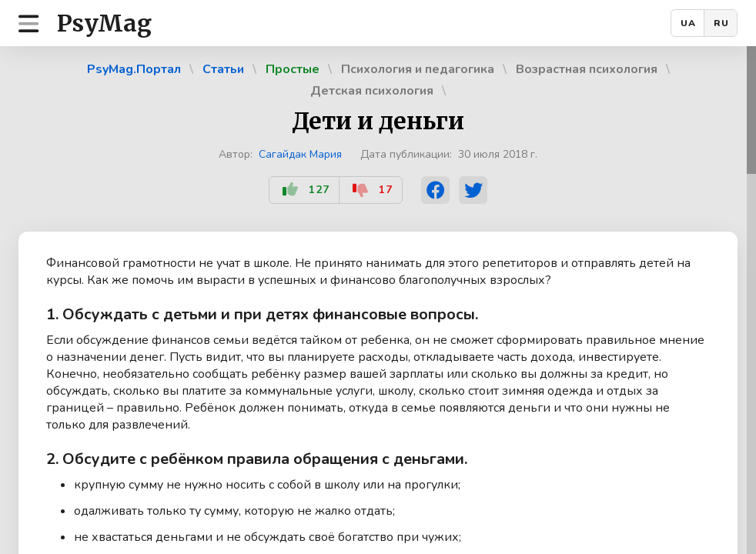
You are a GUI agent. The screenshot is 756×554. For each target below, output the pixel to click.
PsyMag (104, 23)
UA (688, 23)
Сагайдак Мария (300, 154)
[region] (378, 300)
